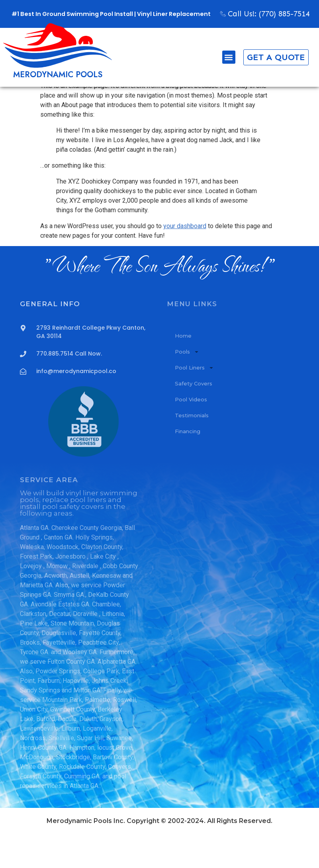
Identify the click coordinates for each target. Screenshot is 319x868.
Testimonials (192, 450)
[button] (223, 57)
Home (183, 370)
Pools (187, 386)
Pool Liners (194, 402)
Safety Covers (194, 418)
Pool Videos (191, 434)
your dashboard (185, 260)
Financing (188, 465)
